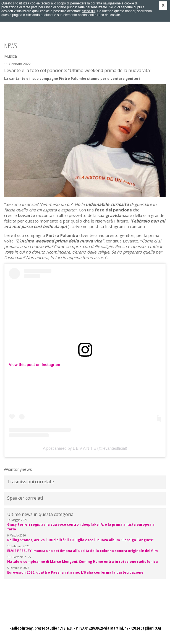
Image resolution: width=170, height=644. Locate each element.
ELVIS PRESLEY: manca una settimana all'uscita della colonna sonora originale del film (83, 551)
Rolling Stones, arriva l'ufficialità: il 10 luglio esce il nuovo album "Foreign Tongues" (80, 540)
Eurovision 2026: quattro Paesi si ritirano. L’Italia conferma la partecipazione (75, 572)
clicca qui (89, 11)
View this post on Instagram (35, 365)
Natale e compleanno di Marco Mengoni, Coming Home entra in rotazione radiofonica (83, 562)
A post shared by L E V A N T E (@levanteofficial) (85, 448)
